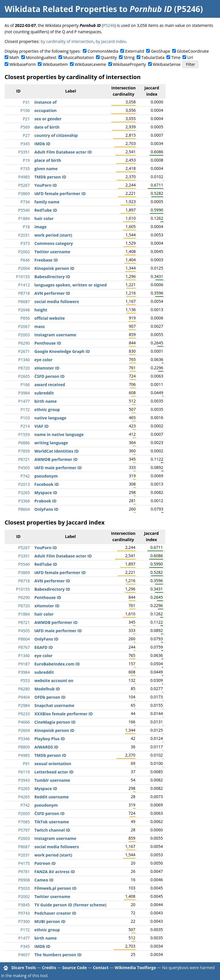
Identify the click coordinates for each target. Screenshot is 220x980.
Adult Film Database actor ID (63, 152)
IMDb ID (42, 144)
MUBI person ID (50, 921)
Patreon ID (45, 863)
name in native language (59, 434)
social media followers (57, 302)
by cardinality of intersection (67, 41)
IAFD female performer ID (60, 194)
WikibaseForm (23, 64)
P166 (25, 385)
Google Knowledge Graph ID (62, 351)
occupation (46, 110)
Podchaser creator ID (55, 913)
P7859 (24, 451)
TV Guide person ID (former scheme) (70, 905)
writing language (51, 443)
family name (47, 202)
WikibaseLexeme (90, 64)
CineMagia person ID (55, 722)
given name (46, 169)
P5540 (24, 210)
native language (50, 418)
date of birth (47, 127)
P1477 (24, 401)
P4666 (24, 722)
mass (40, 326)
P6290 (24, 343)
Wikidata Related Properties (61, 9)
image (41, 227)
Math (14, 57)
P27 (26, 135)
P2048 (24, 310)
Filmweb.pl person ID (55, 888)
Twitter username (52, 252)
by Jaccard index (111, 41)
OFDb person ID (50, 697)
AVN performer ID (52, 293)
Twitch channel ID (52, 830)
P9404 (24, 697)
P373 (25, 243)
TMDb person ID (50, 177)
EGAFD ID (44, 647)
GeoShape (161, 51)
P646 (25, 260)
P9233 (24, 714)
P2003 (24, 335)
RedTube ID (46, 210)
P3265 (24, 493)
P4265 (24, 797)
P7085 (24, 822)
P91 (26, 764)
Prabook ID (45, 501)
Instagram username (55, 335)
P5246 (109, 25)
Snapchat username (54, 705)
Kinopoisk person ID (54, 268)
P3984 (24, 393)
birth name (46, 401)
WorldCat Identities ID (56, 451)
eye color (43, 360)
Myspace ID (46, 493)
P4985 (24, 177)
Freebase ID (46, 260)
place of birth (48, 160)
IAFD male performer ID (58, 468)
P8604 (24, 509)
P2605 (24, 376)
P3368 (24, 501)
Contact (101, 968)
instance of (45, 102)
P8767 (24, 647)
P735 (25, 169)
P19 (26, 160)
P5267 (24, 185)
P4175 (24, 863)
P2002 (24, 252)
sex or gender (48, 119)
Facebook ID (47, 484)
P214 (25, 426)
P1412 (24, 285)
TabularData (153, 57)
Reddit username (52, 797)
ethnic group (47, 410)
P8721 (24, 459)
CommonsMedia (103, 51)
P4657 (24, 955)
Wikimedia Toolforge (135, 968)
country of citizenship (56, 135)
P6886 (24, 443)
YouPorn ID (46, 185)
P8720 (24, 368)
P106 (25, 110)
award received (50, 385)
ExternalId (135, 51)
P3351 (24, 152)
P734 (25, 202)
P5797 (24, 830)
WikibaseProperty (129, 64)
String (129, 57)
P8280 (24, 689)
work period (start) (53, 235)
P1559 (24, 434)
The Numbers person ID (58, 955)
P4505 (24, 468)
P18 (26, 227)
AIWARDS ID (46, 747)
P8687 (24, 302)
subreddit (44, 393)
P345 (25, 144)
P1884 (24, 218)
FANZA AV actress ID (55, 872)
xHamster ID (47, 368)
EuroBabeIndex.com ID (57, 664)
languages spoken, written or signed (71, 285)
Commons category (54, 243)
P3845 (24, 905)
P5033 (24, 888)
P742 (25, 476)
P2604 (24, 268)
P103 (25, 418)
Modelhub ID (47, 689)
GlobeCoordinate (193, 51)
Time (176, 57)
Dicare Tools (24, 968)
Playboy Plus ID (50, 739)
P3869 (24, 194)
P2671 (24, 351)
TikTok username (52, 822)
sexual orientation (53, 764)
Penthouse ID (48, 343)
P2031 (24, 235)
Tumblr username (52, 780)
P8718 (24, 293)
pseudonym (46, 476)
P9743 (24, 913)
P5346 (24, 739)
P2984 (24, 705)
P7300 (24, 921)
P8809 (24, 747)
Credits (49, 968)
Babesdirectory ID (52, 277)
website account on (54, 680)
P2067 (24, 326)
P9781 (24, 872)
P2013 (24, 484)
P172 (25, 410)
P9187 (24, 664)
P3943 (24, 780)
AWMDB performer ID (56, 459)
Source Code (74, 968)
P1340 (24, 360)
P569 (25, 127)
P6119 (24, 772)
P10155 (23, 277)
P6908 (24, 880)
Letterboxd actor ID (54, 772)
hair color (44, 218)
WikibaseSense (167, 64)
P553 (25, 680)
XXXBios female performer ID (64, 714)
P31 (26, 102)
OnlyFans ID (46, 509)
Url (190, 57)
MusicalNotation (79, 57)
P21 (26, 119)
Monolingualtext (41, 57)
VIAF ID (42, 426)
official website (50, 318)
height (41, 310)
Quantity (109, 57)
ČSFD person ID (49, 376)
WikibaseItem (55, 64)
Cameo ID (44, 880)
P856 (25, 318)
